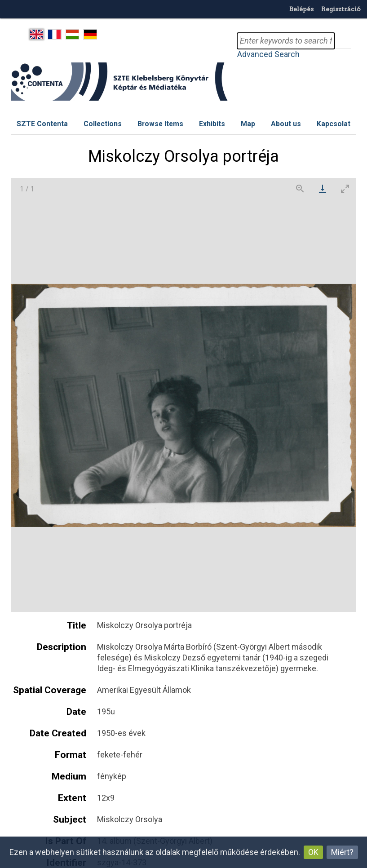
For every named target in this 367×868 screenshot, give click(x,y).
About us (286, 124)
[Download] (323, 188)
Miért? (342, 852)
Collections (103, 124)
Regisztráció (341, 9)
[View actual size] (300, 188)
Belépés (301, 9)
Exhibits (212, 124)
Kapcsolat (334, 124)
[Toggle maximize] (345, 188)
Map (248, 124)
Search (343, 41)
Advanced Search (268, 54)
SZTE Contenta (42, 124)
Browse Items (160, 124)
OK (313, 852)
